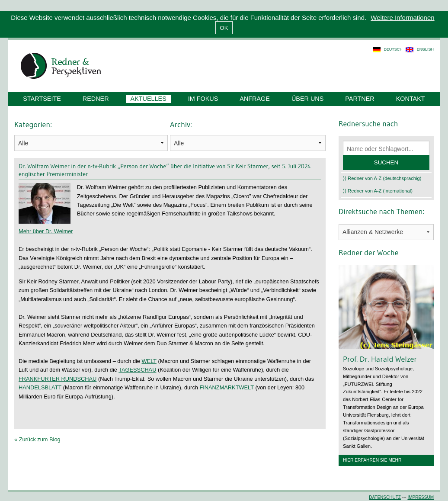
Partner (360, 99)
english (425, 49)
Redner (96, 99)
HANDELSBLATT (40, 387)
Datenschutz (385, 497)
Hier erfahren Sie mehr (372, 460)
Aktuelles (149, 99)
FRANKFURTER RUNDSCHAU (58, 379)
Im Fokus (203, 99)
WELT (149, 361)
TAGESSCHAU (137, 370)
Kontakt (411, 99)
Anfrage (255, 99)
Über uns (307, 99)
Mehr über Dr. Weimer (46, 231)
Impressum (421, 497)
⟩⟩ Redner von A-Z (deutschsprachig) (382, 178)
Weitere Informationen (402, 18)
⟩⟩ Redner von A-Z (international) (378, 191)
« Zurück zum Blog (37, 439)
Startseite (42, 99)
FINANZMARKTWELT (226, 387)
